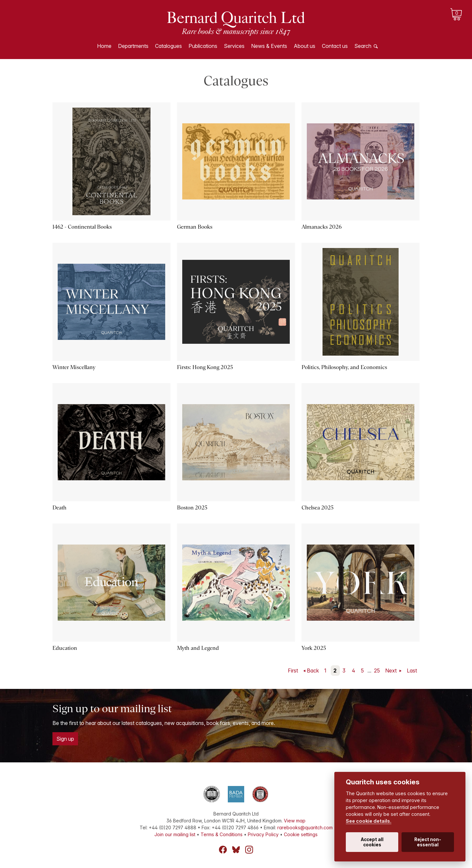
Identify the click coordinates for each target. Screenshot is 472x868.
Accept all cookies (372, 842)
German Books (195, 227)
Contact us (335, 46)
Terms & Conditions (222, 834)
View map (295, 821)
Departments (133, 46)
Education (65, 648)
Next (392, 671)
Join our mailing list (175, 834)
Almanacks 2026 (322, 227)
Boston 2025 (192, 508)
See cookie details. (369, 821)
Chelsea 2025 (318, 508)
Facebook (223, 850)
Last (412, 671)
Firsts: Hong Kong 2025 (205, 367)
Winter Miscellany (74, 367)
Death (59, 508)
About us (305, 46)
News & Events (269, 46)
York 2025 (314, 648)
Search (363, 46)
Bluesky (236, 850)
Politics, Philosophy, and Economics (344, 367)
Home (104, 46)
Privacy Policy (263, 834)
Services (234, 46)
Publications (203, 46)
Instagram (249, 850)
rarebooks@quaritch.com (305, 827)
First (293, 671)
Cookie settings (301, 834)
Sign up (65, 739)
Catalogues (168, 46)
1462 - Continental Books (82, 227)
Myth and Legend (198, 648)
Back (313, 671)
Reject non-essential (428, 842)
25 (377, 671)
